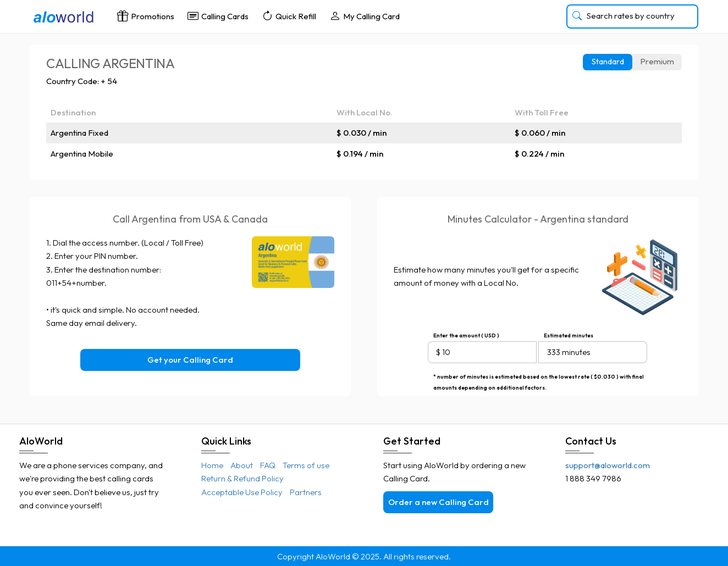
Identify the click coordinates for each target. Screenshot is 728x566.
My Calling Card (365, 16)
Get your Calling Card (190, 360)
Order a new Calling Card (439, 502)
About (242, 465)
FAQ (268, 465)
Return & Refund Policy (242, 478)
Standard (608, 61)
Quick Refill (289, 16)
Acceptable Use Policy (242, 492)
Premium (657, 61)
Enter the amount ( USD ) (466, 335)
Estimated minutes (569, 335)
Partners (306, 492)
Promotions (146, 16)
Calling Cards (218, 16)
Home (212, 465)
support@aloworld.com (608, 465)
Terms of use (306, 465)
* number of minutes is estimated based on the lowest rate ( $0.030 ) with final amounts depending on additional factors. (539, 378)
